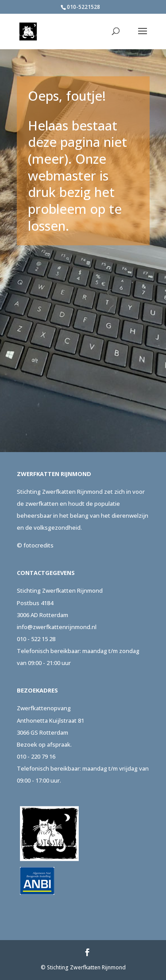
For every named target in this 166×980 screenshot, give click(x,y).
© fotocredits (35, 545)
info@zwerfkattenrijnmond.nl (57, 627)
